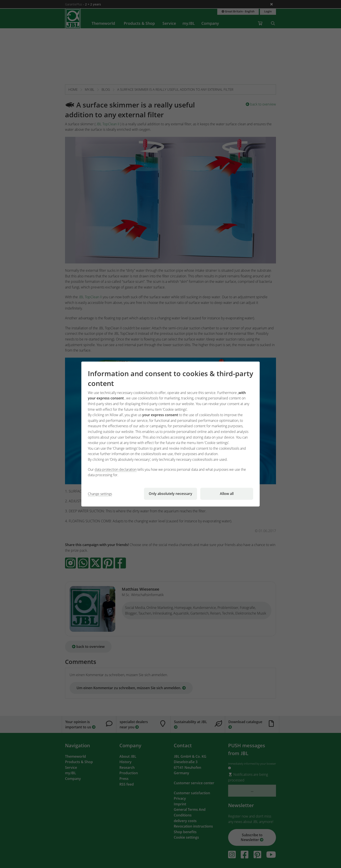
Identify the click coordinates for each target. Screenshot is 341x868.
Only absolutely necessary (170, 494)
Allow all (227, 494)
